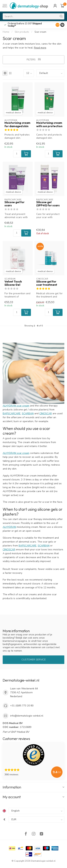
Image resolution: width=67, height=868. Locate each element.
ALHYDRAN (9, 527)
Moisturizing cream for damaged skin (17, 124)
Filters (34, 60)
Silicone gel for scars (14, 204)
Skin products (22, 32)
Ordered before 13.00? (25, 25)
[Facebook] (26, 834)
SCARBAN (28, 413)
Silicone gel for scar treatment (47, 283)
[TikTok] (41, 834)
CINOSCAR (46, 413)
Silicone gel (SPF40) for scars (48, 204)
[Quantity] (17, 154)
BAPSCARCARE (12, 413)
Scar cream (40, 32)
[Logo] (62, 25)
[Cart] (62, 6)
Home (6, 32)
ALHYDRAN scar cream (16, 406)
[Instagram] (34, 834)
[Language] (36, 811)
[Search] (61, 16)
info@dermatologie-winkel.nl (27, 716)
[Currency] (36, 820)
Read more (40, 48)
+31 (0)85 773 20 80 (22, 706)
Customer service (34, 660)
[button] (26, 154)
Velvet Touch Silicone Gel (13, 283)
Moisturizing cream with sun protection (49, 124)
